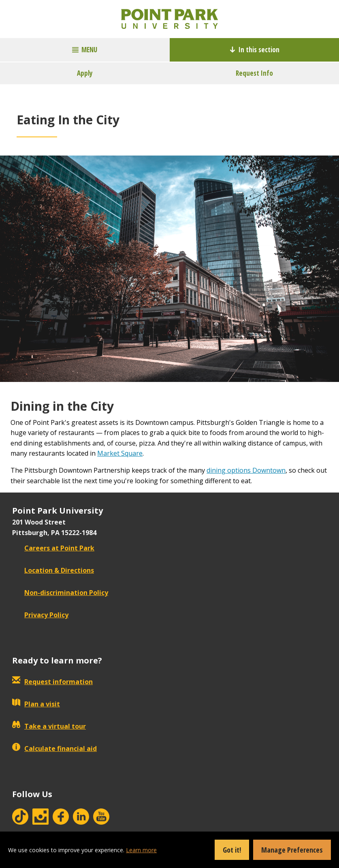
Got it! (232, 850)
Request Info (254, 73)
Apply (85, 73)
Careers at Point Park (53, 548)
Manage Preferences (292, 850)
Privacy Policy (40, 615)
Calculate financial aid (54, 749)
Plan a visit (36, 704)
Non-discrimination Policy (60, 593)
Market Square (120, 453)
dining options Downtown (246, 470)
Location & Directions (53, 570)
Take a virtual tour (49, 726)
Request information (52, 682)
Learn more (141, 850)
